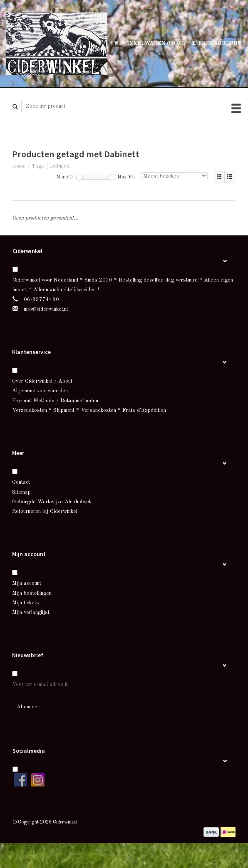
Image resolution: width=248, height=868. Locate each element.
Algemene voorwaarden (40, 391)
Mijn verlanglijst (31, 612)
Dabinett (60, 166)
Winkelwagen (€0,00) (151, 43)
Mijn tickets (26, 603)
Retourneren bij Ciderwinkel (45, 511)
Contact (21, 482)
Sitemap (21, 492)
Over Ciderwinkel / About (42, 381)
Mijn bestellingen (32, 593)
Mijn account (217, 43)
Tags (38, 166)
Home (19, 166)
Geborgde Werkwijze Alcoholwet (51, 502)
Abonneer (28, 707)
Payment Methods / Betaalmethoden (55, 401)
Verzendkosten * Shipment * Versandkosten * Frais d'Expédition (89, 410)
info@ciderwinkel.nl (46, 309)
